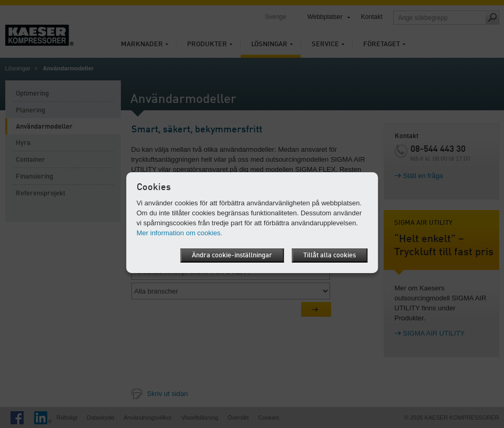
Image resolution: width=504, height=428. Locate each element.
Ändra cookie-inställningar (232, 255)
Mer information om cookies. (179, 233)
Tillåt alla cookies (330, 255)
